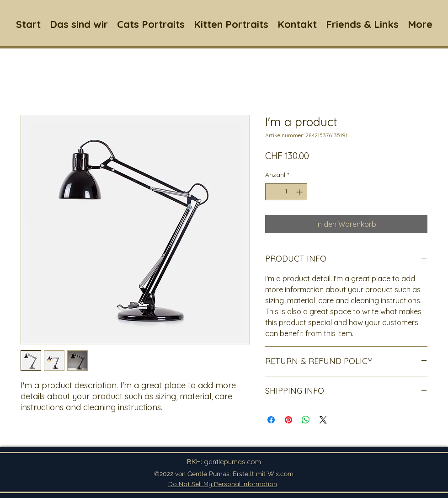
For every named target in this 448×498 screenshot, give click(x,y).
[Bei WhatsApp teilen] (306, 420)
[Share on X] (323, 420)
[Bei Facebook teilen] (271, 420)
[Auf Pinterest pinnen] (288, 420)
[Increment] (300, 192)
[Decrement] (272, 192)
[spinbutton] (286, 192)
